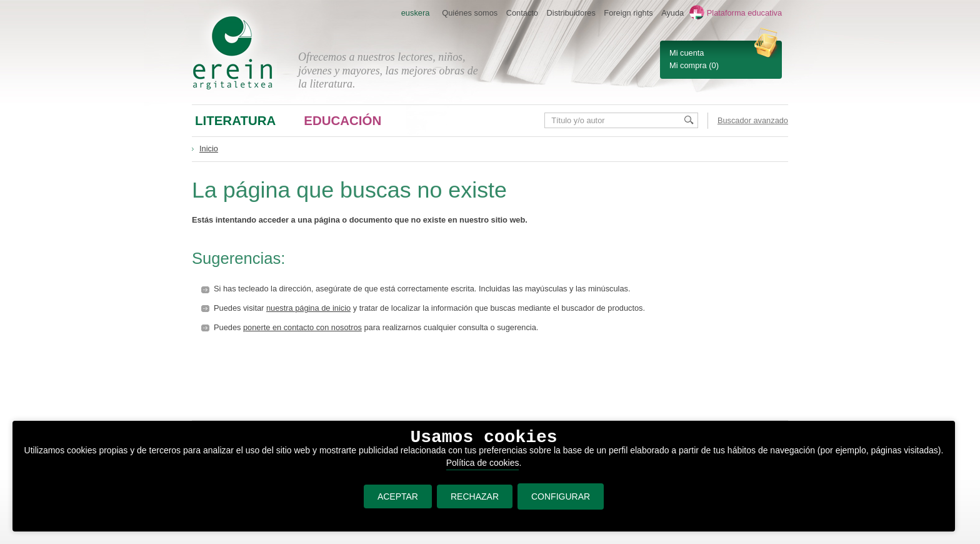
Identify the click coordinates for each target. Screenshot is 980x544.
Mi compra (688, 65)
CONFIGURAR (561, 496)
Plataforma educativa (744, 13)
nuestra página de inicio (308, 308)
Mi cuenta (687, 53)
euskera (416, 13)
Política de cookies (483, 463)
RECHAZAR (475, 496)
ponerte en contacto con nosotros (302, 327)
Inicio (209, 149)
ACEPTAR (398, 496)
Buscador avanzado (753, 120)
